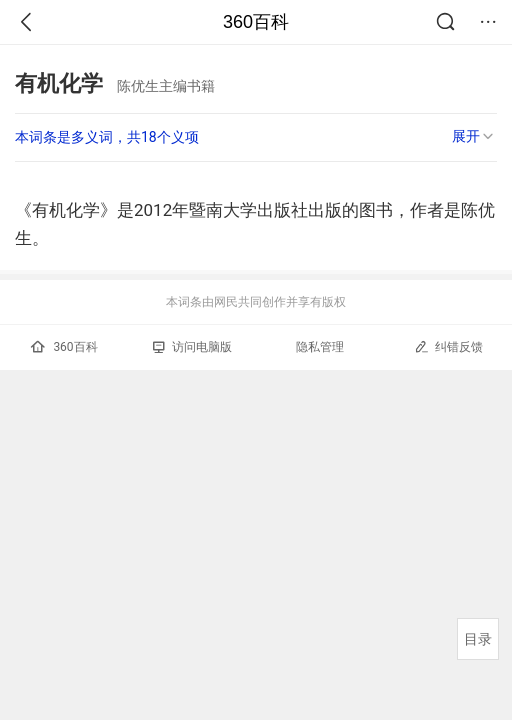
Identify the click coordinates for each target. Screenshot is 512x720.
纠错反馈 (448, 346)
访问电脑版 (192, 347)
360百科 (256, 22)
